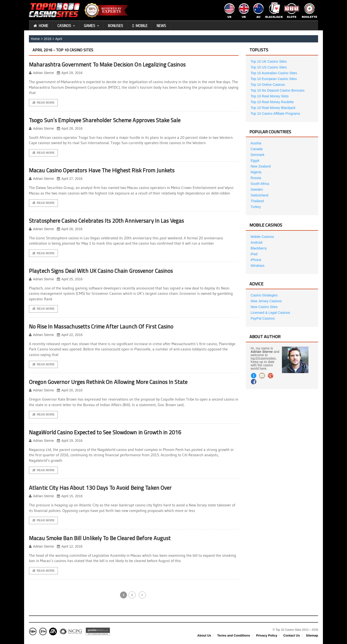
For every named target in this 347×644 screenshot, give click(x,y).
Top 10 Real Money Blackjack (273, 108)
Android (256, 242)
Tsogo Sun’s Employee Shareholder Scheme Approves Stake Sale (114, 120)
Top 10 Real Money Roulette (272, 102)
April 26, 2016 (69, 230)
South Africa (260, 184)
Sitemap (312, 639)
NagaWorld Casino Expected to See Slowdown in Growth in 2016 (114, 435)
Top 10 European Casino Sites (273, 79)
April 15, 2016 (69, 500)
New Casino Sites (264, 307)
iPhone (256, 260)
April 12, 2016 (69, 550)
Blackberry (259, 248)
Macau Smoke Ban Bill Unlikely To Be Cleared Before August (108, 541)
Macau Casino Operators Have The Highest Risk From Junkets (110, 171)
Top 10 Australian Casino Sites (274, 73)
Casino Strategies (264, 295)
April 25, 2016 (69, 281)
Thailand (257, 201)
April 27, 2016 (69, 180)
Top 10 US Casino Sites (268, 67)
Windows (257, 266)
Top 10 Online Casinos (268, 85)
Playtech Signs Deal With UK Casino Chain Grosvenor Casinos (109, 272)
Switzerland (259, 195)
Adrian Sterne (41, 73)
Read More (43, 103)
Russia (256, 178)
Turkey (256, 207)
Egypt (255, 161)
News (161, 26)
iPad (254, 254)
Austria (256, 143)
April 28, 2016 (69, 129)
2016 (47, 39)
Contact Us (292, 639)
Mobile (140, 26)
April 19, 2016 (69, 443)
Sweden (257, 189)
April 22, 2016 (69, 337)
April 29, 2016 (69, 73)
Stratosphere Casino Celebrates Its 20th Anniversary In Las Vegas (116, 221)
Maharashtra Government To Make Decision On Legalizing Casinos (116, 64)
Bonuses (116, 26)
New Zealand (261, 166)
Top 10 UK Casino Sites (268, 61)
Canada (257, 149)
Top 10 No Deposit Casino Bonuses (277, 90)
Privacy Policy (267, 639)
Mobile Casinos (262, 237)
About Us (204, 639)
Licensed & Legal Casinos (270, 313)
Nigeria (256, 172)
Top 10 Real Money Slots (269, 96)
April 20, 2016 (69, 393)
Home (41, 26)
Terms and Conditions (234, 639)
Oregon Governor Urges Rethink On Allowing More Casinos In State (116, 384)
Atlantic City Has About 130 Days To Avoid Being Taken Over (109, 491)
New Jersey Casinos (266, 301)
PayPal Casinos (263, 318)
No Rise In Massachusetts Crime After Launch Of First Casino (110, 328)
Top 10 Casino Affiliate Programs (275, 114)
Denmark (257, 155)
